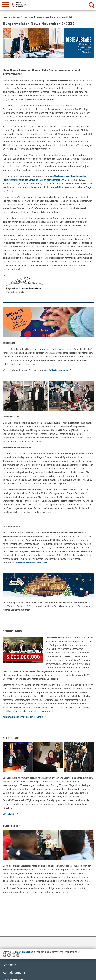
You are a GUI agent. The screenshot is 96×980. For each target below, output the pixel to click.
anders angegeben (24, 952)
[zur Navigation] (5, 5)
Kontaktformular (14, 973)
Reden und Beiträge (13, 17)
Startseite (9, 965)
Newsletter (30, 17)
